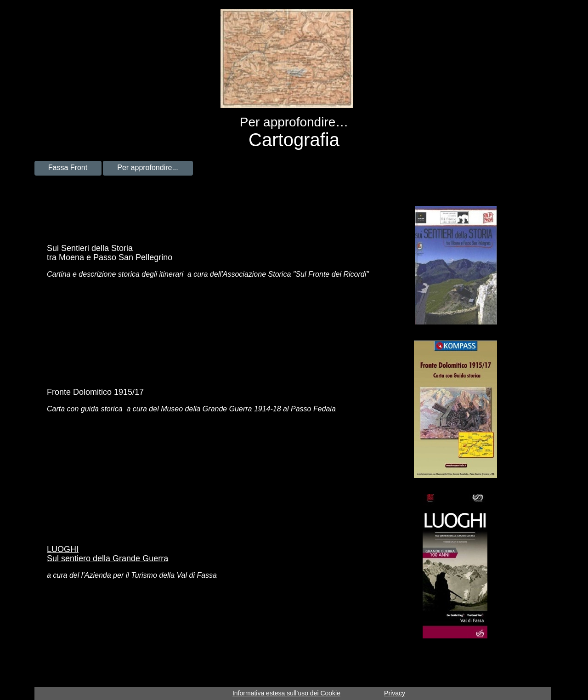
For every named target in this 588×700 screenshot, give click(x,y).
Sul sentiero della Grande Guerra (107, 558)
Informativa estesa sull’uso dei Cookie (286, 693)
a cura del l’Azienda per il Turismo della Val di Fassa (132, 575)
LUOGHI (63, 549)
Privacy (395, 693)
